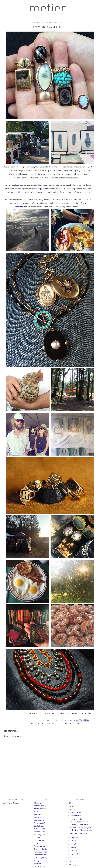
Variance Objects (41, 855)
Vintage (37, 861)
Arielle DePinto (40, 809)
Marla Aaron (39, 840)
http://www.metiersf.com (12, 803)
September (75, 819)
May (72, 847)
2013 (71, 865)
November (75, 816)
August (74, 837)
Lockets (37, 837)
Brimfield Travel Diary (79, 833)
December (75, 812)
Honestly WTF (39, 835)
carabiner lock (40, 866)
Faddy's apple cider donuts (44, 189)
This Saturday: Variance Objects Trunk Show (79, 823)
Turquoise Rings (40, 852)
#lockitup (38, 803)
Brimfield (54, 724)
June (72, 844)
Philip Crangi (39, 843)
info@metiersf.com (67, 713)
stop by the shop (84, 713)
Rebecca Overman (41, 846)
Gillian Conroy (40, 832)
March (73, 854)
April (73, 851)
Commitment (39, 820)
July (72, 841)
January (74, 857)
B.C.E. (36, 812)
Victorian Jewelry (41, 858)
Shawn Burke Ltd (41, 849)
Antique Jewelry (39, 724)
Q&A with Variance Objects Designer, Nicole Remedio (81, 829)
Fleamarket (83, 724)
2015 (71, 809)
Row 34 (20, 189)
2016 (71, 806)
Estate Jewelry (68, 724)
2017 (71, 803)
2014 (71, 861)
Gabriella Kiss (39, 829)
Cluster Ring (39, 817)
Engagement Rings (41, 823)
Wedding (38, 863)
